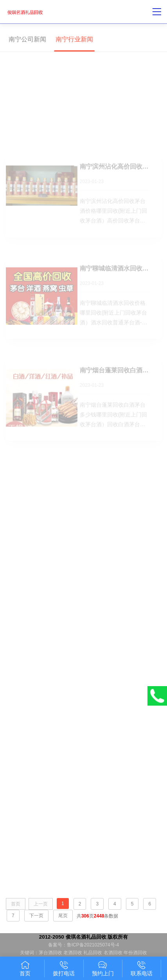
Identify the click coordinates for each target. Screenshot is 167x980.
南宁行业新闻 (73, 39)
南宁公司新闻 (26, 39)
